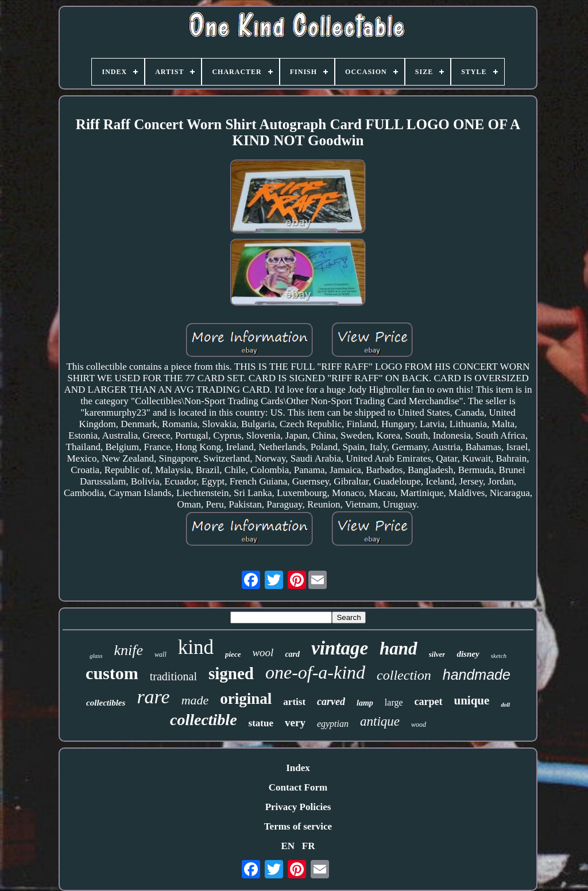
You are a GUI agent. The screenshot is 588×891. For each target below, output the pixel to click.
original (246, 699)
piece (233, 654)
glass (96, 656)
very (295, 723)
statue (261, 723)
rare (153, 697)
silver (437, 654)
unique (472, 700)
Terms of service (298, 826)
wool (263, 652)
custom (112, 673)
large (394, 702)
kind (196, 647)
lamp (365, 703)
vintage (340, 648)
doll (505, 705)
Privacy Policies (298, 807)
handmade (477, 675)
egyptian (333, 724)
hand (398, 648)
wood (419, 725)
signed (231, 673)
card (292, 654)
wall (160, 654)
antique (380, 721)
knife (129, 650)
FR (309, 846)
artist (294, 702)
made (195, 700)
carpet (429, 702)
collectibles (106, 703)
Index (298, 768)
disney (468, 654)
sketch (499, 656)
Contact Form (298, 787)
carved (331, 702)
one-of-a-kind (315, 672)
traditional (173, 676)
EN (288, 846)
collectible (204, 720)
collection (404, 675)
